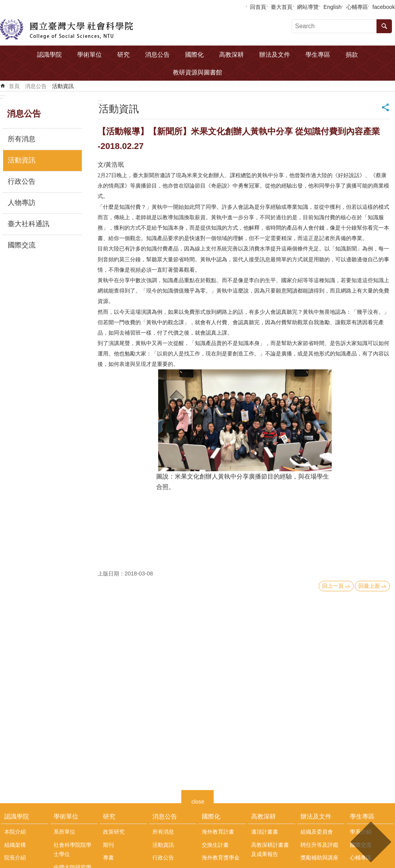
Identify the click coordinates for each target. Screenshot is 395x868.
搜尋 (384, 26)
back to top (371, 842)
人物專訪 (22, 203)
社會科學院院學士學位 (73, 849)
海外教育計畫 (218, 832)
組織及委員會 (317, 832)
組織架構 (15, 845)
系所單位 (64, 832)
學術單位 (89, 55)
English (332, 7)
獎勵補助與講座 (319, 858)
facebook (384, 7)
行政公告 (22, 181)
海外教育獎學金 (221, 858)
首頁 (14, 86)
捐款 (352, 55)
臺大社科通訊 (29, 224)
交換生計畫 (215, 845)
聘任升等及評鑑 (319, 845)
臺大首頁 (282, 7)
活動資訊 (63, 86)
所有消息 (22, 139)
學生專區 (318, 55)
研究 (123, 55)
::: (3, 97)
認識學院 (49, 55)
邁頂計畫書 (265, 832)
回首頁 (258, 7)
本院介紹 (15, 832)
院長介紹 (15, 858)
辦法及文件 (275, 55)
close (198, 801)
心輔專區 (357, 7)
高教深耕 (231, 55)
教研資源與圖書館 (197, 72)
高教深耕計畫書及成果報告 (270, 849)
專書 (108, 858)
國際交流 (22, 245)
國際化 (194, 55)
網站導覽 (308, 7)
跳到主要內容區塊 (4, 4)
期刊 (108, 845)
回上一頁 (333, 586)
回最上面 (369, 586)
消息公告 (157, 55)
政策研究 (114, 832)
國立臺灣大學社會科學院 (67, 29)
